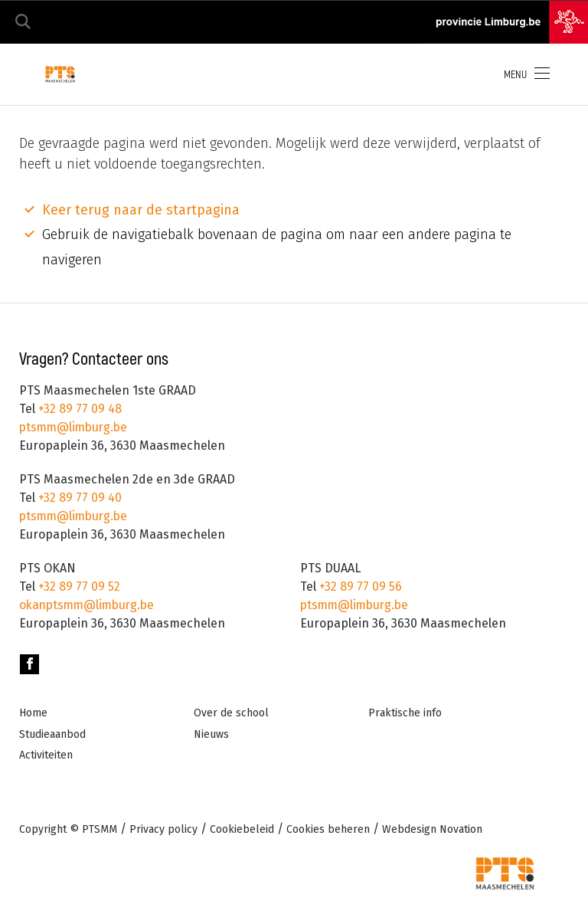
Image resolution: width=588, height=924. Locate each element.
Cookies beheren (328, 829)
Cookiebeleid (242, 829)
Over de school (231, 713)
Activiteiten (46, 755)
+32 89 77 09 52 (78, 587)
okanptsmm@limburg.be (90, 605)
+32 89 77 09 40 (78, 498)
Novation (432, 829)
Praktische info (405, 713)
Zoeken (23, 22)
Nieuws (211, 734)
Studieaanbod (52, 734)
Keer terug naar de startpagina (141, 210)
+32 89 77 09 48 (78, 409)
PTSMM (100, 829)
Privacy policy (163, 829)
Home (33, 713)
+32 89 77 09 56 (359, 587)
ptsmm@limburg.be (76, 427)
